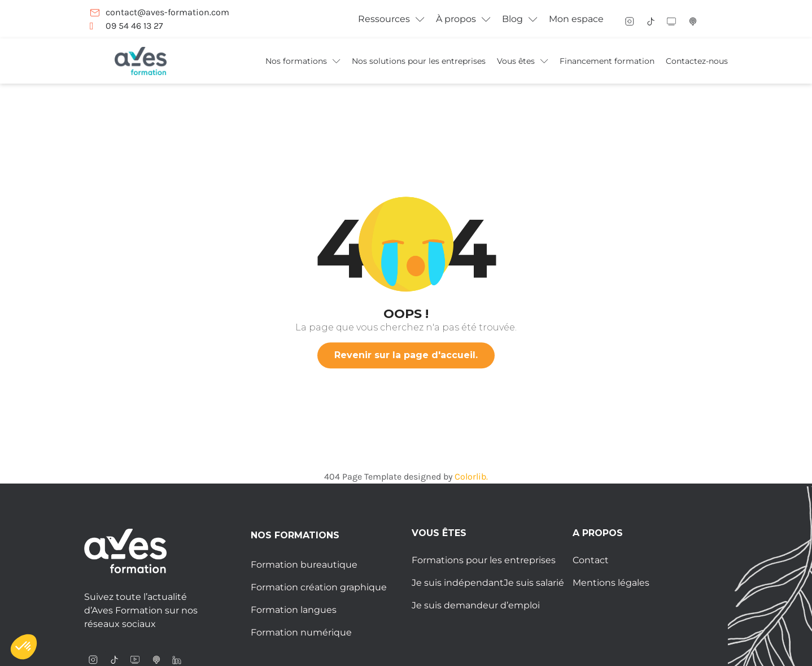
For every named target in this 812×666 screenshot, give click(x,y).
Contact (591, 560)
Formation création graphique (319, 587)
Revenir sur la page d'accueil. (406, 355)
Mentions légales (611, 583)
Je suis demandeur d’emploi (476, 605)
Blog (520, 19)
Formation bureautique (304, 565)
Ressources (391, 19)
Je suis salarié (534, 583)
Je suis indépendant (458, 583)
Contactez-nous (697, 61)
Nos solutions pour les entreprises (419, 61)
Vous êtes (523, 61)
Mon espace (576, 19)
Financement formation (607, 61)
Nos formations (303, 61)
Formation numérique (301, 632)
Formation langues (294, 610)
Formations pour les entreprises (484, 560)
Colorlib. (471, 476)
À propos (463, 19)
